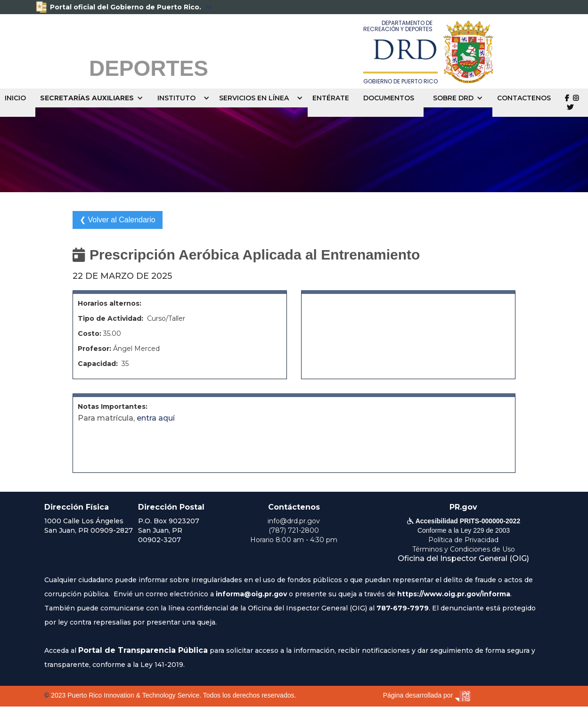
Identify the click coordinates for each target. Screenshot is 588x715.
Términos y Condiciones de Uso (464, 549)
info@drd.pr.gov (294, 521)
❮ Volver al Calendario (118, 220)
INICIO (15, 98)
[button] (94, 98)
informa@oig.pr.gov (251, 594)
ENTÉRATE (331, 98)
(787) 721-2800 (294, 530)
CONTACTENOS (524, 98)
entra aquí (156, 418)
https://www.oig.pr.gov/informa (454, 594)
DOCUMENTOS (389, 98)
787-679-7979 (403, 608)
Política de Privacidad (463, 540)
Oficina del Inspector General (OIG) (463, 558)
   (572, 102)
